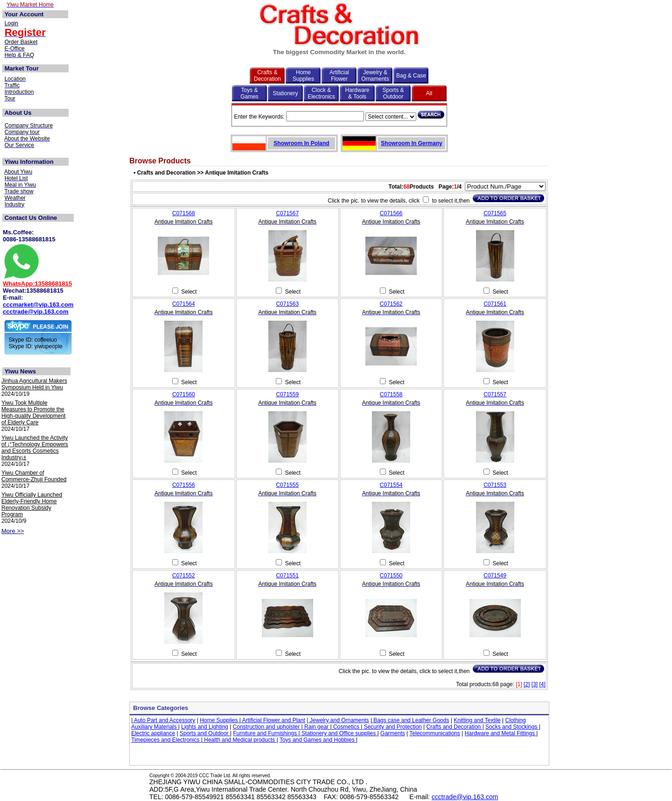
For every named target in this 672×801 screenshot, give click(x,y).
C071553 (495, 485)
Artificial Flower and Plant (273, 720)
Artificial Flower (339, 76)
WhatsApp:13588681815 (37, 284)
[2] (527, 684)
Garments (393, 733)
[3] (535, 684)
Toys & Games (249, 93)
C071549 (495, 576)
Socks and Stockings (512, 727)
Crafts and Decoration (455, 727)
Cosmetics (346, 727)
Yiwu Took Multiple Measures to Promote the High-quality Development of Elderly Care (33, 413)
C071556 (184, 485)
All (429, 93)
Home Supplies (303, 76)
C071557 (495, 394)
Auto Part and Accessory (164, 720)
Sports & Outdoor (393, 93)
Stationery (285, 93)
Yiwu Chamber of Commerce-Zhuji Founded (34, 476)
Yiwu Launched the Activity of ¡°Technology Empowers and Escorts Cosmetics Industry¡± (35, 448)
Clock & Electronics (321, 93)
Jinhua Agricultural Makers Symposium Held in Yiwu (34, 384)
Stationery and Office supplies (339, 733)
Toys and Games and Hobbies (318, 740)
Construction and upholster (267, 727)
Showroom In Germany (411, 143)
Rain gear (317, 727)
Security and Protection (392, 727)
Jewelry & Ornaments (375, 76)
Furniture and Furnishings (266, 733)
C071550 (391, 576)
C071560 (184, 394)
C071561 (495, 304)
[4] (542, 684)
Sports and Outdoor (205, 733)
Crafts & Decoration (267, 76)
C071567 (287, 213)
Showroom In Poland (301, 143)
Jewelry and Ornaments (338, 720)
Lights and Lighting (205, 727)
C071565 (495, 213)
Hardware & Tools (357, 93)
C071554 (391, 485)
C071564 (184, 304)
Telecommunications (435, 733)
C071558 (391, 394)
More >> (13, 531)
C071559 (287, 394)
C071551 (287, 576)
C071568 (184, 213)
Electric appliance (153, 733)
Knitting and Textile (477, 720)
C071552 (184, 576)
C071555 (287, 485)
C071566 (391, 213)
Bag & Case (411, 76)
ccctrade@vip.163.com (36, 312)
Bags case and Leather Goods (410, 720)
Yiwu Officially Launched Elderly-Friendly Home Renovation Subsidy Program (32, 505)
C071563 (287, 304)
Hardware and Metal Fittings (500, 733)
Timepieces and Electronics (166, 740)
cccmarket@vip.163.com (38, 305)
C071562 (391, 304)
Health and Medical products (240, 740)
